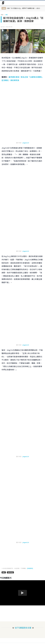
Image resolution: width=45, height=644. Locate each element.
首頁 (2, 15)
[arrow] (3, 3)
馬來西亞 (10, 572)
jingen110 (26, 143)
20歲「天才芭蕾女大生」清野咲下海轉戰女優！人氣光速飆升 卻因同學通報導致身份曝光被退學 (25, 8)
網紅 (7, 15)
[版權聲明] (30, 568)
